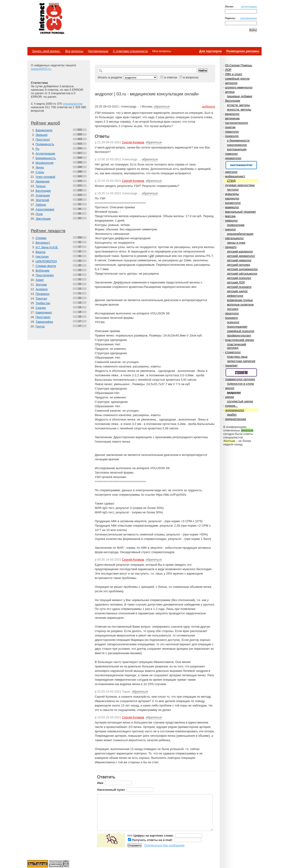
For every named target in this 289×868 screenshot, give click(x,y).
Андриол (42, 289)
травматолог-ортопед (240, 379)
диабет (232, 415)
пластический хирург (240, 340)
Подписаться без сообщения (164, 845)
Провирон (43, 294)
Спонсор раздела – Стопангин (241, 372)
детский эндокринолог (242, 269)
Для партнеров (210, 51)
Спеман (41, 238)
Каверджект (44, 312)
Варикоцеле (44, 130)
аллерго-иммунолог (239, 87)
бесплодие (233, 101)
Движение (43, 181)
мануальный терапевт (241, 212)
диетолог (231, 172)
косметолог (233, 203)
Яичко (40, 167)
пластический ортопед (236, 346)
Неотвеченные (98, 51)
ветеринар (232, 118)
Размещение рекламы (243, 51)
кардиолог (232, 198)
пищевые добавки (240, 96)
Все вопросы (74, 51)
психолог (233, 322)
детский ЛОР (236, 282)
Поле (39, 214)
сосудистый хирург (240, 401)
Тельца (41, 186)
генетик (230, 127)
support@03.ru (41, 69)
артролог (231, 83)
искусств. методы (239, 109)
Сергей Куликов (133, 142)
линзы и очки (236, 243)
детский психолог (239, 278)
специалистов (72, 104)
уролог (230, 388)
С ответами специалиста (130, 51)
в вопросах (191, 77)
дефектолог (235, 296)
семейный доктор (237, 79)
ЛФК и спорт (234, 74)
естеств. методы (238, 105)
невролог (232, 220)
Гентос (40, 326)
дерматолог (233, 158)
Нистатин (42, 257)
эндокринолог (235, 410)
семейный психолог (241, 331)
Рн (37, 149)
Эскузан (41, 284)
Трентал (41, 298)
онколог (231, 229)
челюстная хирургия (241, 361)
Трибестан (43, 303)
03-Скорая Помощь (239, 65)
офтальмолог (235, 238)
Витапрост (43, 243)
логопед (233, 309)
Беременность (46, 158)
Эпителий (42, 200)
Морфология (44, 163)
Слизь (40, 172)
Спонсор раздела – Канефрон (241, 165)
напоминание (248, 18)
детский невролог (239, 260)
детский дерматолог (241, 256)
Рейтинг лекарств (48, 231)
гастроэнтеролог (237, 123)
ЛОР (228, 70)
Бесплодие (43, 191)
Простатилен (45, 275)
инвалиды (232, 194)
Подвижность (45, 144)
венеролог (232, 114)
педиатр (231, 247)
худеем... (231, 406)
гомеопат (232, 154)
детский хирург (237, 291)
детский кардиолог (240, 251)
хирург (230, 397)
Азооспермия (45, 209)
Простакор (43, 317)
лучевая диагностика (240, 185)
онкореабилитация (240, 234)
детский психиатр (239, 287)
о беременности (238, 140)
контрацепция (237, 149)
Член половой (45, 177)
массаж (230, 216)
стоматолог (233, 352)
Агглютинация (45, 153)
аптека (230, 92)
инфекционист (235, 176)
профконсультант (239, 335)
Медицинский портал (51, 19)
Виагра (40, 252)
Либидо (41, 205)
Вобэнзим (42, 271)
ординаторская (236, 419)
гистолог (233, 190)
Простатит (43, 140)
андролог (234, 392)
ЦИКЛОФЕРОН (46, 261)
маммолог (232, 207)
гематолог (232, 132)
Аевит (40, 280)
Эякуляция (43, 219)
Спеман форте (46, 266)
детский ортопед (238, 265)
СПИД (231, 181)
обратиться (162, 106)
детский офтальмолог (242, 274)
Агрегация (43, 195)
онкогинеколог (237, 145)
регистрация (249, 6)
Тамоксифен (44, 322)
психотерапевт (237, 327)
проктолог (232, 313)
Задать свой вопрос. (46, 51)
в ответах (171, 77)
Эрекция (41, 135)
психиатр (232, 318)
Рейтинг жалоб (46, 123)
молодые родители (240, 304)
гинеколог (232, 136)
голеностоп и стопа (240, 384)
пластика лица (237, 357)
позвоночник (236, 225)
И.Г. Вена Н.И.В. (47, 247)
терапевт (231, 365)
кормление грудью (240, 300)
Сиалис (41, 308)
